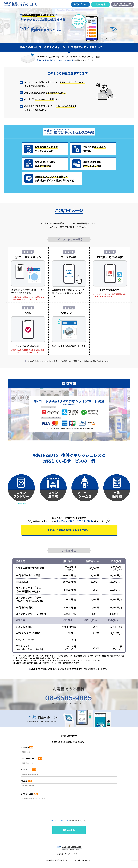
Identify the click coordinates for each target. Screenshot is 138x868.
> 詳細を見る (21, 503)
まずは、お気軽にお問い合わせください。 (69, 531)
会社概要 (59, 860)
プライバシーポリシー (59, 827)
